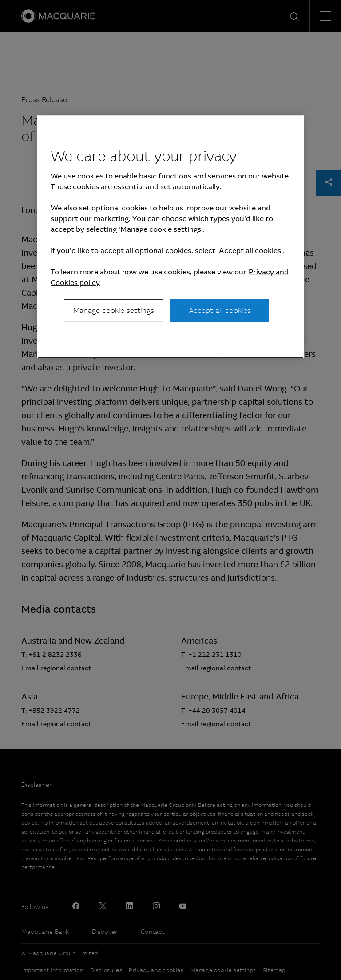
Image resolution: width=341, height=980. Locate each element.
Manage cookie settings (114, 310)
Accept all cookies (220, 310)
